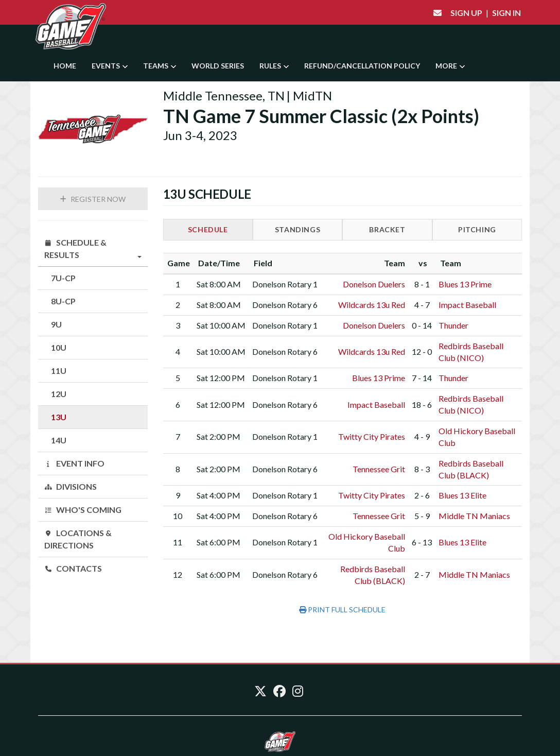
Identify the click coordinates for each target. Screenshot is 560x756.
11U (59, 371)
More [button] (450, 66)
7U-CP (63, 278)
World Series (218, 66)
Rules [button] (274, 66)
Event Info (74, 463)
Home (65, 66)
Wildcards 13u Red (372, 305)
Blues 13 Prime (465, 284)
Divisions (71, 486)
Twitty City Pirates (372, 436)
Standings (297, 229)
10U (59, 347)
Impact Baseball (467, 305)
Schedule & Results (93, 249)
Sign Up (466, 13)
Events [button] (110, 66)
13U (59, 417)
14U (59, 440)
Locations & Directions (78, 539)
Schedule (208, 229)
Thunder (453, 325)
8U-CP (63, 301)
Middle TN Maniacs (474, 516)
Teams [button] (160, 66)
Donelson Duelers (374, 284)
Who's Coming (83, 510)
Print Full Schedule (342, 609)
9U (56, 324)
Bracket (387, 229)
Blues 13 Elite (462, 495)
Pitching (477, 229)
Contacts (73, 568)
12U (59, 394)
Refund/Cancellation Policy (362, 66)
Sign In (506, 13)
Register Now (93, 199)
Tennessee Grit (379, 469)
